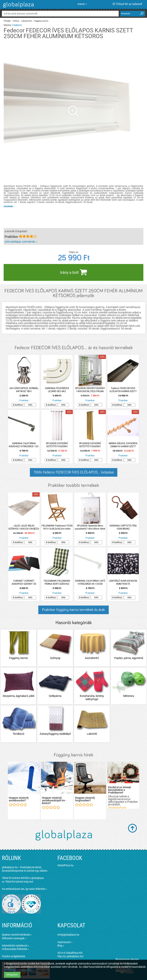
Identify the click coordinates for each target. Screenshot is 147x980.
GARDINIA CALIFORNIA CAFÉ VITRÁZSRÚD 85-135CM (90, 582)
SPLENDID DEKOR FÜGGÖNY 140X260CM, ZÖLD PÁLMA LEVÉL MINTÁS (90, 390)
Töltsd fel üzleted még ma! (19, 882)
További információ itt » (18, 970)
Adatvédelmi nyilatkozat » (16, 946)
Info (30, 405)
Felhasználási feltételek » (15, 949)
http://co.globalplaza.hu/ (71, 956)
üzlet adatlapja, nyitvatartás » (21, 242)
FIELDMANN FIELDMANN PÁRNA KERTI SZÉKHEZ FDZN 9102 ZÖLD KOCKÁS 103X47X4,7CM (57, 582)
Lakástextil (27, 21)
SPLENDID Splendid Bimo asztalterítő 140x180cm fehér (90, 527)
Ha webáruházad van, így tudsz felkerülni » (24, 889)
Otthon (16, 21)
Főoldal (7, 21)
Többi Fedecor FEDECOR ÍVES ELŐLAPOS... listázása (74, 472)
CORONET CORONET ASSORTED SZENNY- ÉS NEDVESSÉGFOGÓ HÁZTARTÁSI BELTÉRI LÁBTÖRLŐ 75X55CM (24, 582)
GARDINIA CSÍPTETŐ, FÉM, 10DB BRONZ (123, 527)
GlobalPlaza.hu (65, 865)
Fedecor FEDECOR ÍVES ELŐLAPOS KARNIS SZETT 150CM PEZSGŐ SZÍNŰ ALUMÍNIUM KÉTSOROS (123, 390)
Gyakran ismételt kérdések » (17, 935)
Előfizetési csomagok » (14, 938)
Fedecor (17, 25)
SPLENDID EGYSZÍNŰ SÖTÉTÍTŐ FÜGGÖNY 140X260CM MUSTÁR (90, 445)
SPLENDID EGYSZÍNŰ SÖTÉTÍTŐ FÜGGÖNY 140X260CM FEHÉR (57, 445)
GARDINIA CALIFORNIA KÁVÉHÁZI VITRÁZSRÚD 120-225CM (24, 445)
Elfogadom (12, 975)
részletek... (9, 206)
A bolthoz (18, 405)
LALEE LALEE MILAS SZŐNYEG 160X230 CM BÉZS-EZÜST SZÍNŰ (24, 527)
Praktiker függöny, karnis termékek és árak (73, 610)
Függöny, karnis (41, 21)
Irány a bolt (73, 272)
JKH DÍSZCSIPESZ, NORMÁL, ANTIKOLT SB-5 (24, 390)
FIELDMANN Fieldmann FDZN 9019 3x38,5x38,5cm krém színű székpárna (57, 527)
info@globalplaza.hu (68, 935)
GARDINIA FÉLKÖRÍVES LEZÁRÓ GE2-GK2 (57, 390)
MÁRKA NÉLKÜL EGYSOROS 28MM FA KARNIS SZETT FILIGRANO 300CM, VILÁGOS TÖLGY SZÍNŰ (123, 445)
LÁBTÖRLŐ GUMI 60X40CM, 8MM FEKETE (123, 582)
